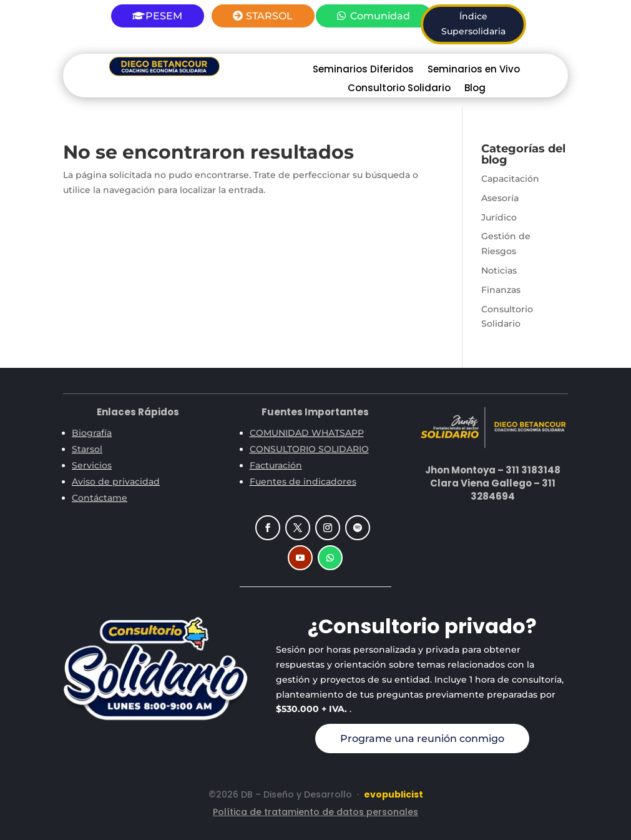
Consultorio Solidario (399, 89)
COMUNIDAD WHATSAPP (307, 433)
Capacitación (510, 179)
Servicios (92, 465)
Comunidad (380, 16)
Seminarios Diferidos (363, 70)
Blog (475, 89)
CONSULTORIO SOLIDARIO (309, 449)
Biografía (92, 433)
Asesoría (500, 198)
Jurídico (499, 217)
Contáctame (100, 498)
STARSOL (269, 16)
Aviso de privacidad (116, 482)
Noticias (499, 270)
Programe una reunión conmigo (422, 739)
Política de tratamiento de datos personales (315, 812)
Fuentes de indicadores (303, 482)
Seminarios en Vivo (474, 70)
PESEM (164, 16)
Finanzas (501, 290)
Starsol (87, 449)
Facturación (276, 465)
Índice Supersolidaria (473, 24)
